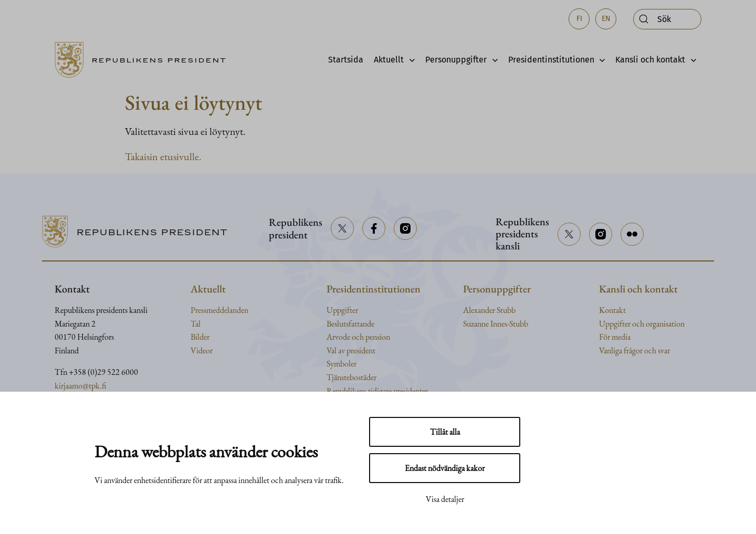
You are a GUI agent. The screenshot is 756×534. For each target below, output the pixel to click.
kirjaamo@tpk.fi (80, 386)
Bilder (200, 337)
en (606, 19)
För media (615, 337)
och (639, 324)
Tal (196, 324)
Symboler (342, 364)
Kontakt (612, 310)
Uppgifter (342, 310)
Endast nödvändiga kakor (445, 468)
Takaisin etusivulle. (163, 156)
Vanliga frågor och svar (634, 350)
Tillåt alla (445, 432)
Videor (202, 350)
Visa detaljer (445, 499)
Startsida (346, 60)
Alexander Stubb (489, 310)
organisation (665, 324)
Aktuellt (389, 60)
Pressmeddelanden (219, 310)
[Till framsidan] (144, 60)
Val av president (351, 350)
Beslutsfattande (350, 324)
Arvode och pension (358, 337)
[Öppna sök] (667, 19)
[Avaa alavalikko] (409, 60)
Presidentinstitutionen (551, 60)
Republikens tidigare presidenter (377, 391)
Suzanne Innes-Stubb (496, 324)
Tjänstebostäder (351, 377)
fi (579, 19)
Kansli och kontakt (650, 60)
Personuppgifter (456, 60)
